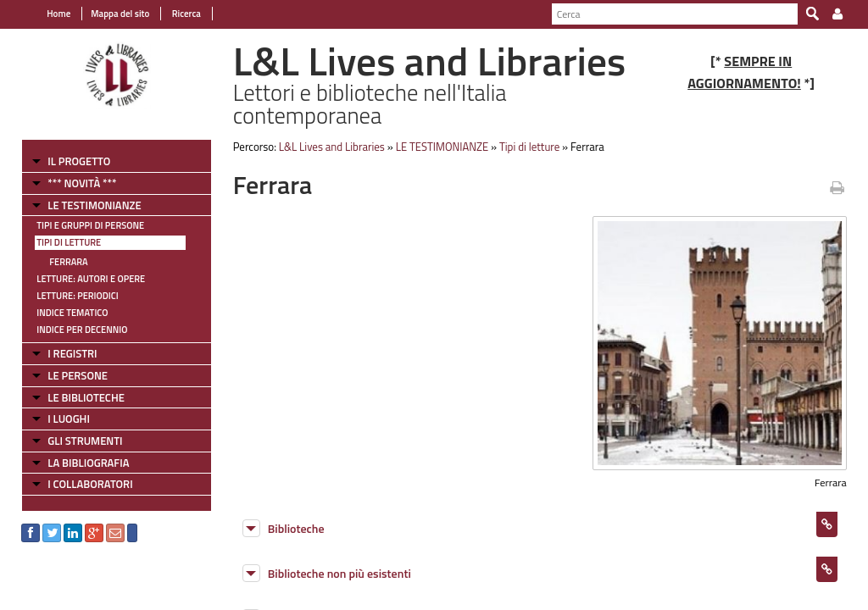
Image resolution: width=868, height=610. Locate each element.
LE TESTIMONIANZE (94, 205)
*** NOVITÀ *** (82, 183)
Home (58, 14)
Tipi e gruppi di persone (90, 225)
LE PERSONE (78, 375)
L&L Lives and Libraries (332, 147)
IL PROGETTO (79, 161)
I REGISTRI (72, 353)
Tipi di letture (69, 242)
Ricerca (185, 14)
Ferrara (68, 262)
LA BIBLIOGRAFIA (88, 463)
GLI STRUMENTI (85, 441)
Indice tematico (72, 313)
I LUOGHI (69, 419)
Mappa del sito (120, 14)
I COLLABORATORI (90, 484)
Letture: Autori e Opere (91, 279)
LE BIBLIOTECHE (86, 397)
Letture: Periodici (77, 296)
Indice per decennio (82, 330)
